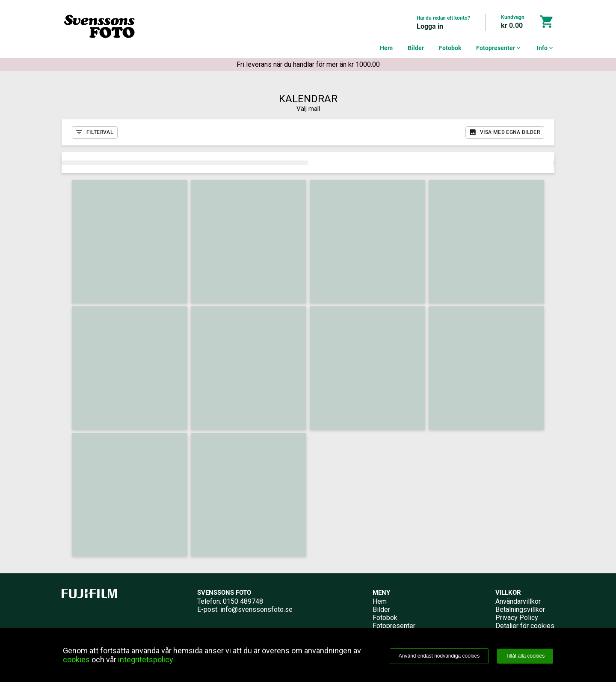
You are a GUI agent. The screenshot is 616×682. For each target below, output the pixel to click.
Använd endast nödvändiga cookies (439, 656)
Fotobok (450, 48)
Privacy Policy (517, 618)
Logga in (430, 26)
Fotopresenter (499, 48)
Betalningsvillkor (520, 609)
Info (546, 48)
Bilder (416, 48)
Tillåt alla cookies (525, 656)
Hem (386, 48)
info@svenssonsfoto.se (256, 609)
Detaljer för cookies (525, 626)
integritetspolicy (146, 660)
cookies (76, 660)
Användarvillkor (518, 601)
